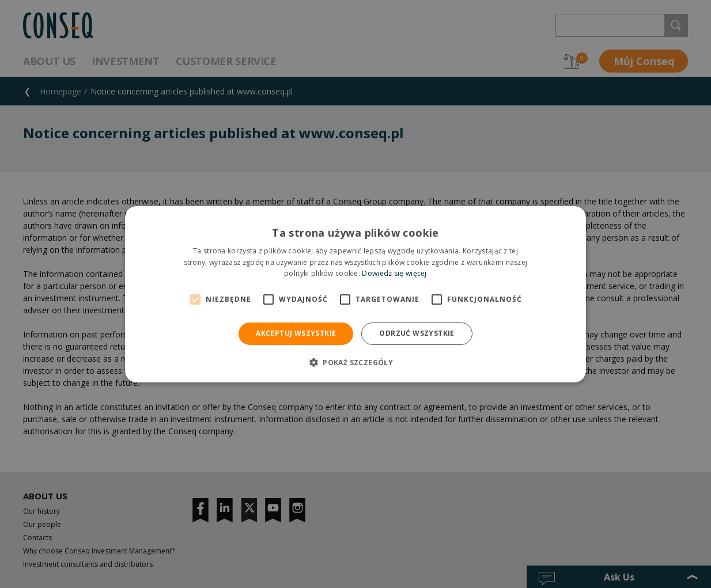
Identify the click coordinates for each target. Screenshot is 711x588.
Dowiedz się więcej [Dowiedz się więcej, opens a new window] (394, 273)
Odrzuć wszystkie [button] (417, 333)
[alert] (355, 294)
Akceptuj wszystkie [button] (296, 333)
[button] (355, 362)
